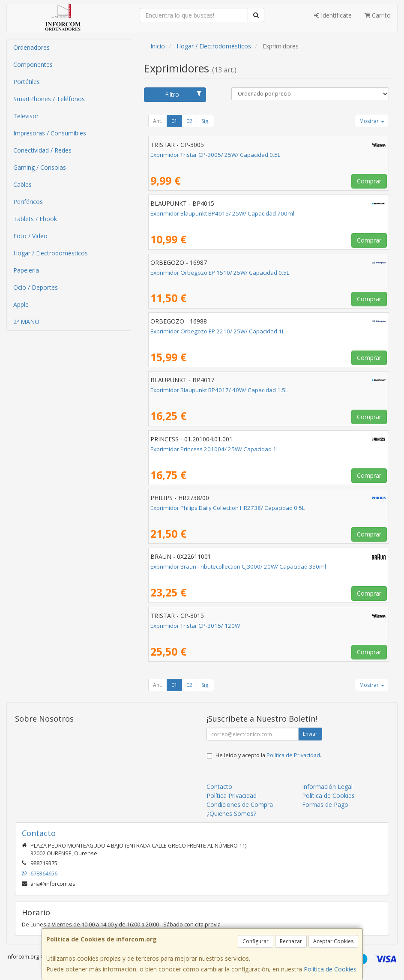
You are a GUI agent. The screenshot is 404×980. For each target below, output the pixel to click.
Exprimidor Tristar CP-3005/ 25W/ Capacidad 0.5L (215, 155)
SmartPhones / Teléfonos (49, 99)
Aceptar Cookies (333, 941)
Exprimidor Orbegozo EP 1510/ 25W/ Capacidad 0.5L (220, 273)
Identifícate (333, 15)
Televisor (26, 116)
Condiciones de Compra (240, 805)
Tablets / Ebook (35, 219)
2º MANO (26, 322)
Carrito (378, 15)
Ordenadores (31, 47)
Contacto (219, 787)
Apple (21, 304)
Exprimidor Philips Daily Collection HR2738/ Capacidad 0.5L (228, 508)
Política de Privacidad (293, 755)
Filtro (183, 94)
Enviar (310, 734)
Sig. (205, 121)
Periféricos (28, 202)
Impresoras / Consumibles (50, 133)
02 (189, 121)
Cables (22, 184)
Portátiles (27, 82)
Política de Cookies (330, 969)
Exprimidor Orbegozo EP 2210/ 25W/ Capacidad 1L (218, 331)
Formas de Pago (325, 805)
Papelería (26, 270)
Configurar (256, 941)
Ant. (158, 121)
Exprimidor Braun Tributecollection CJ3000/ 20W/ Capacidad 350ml (238, 566)
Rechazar (291, 941)
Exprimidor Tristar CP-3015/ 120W (195, 626)
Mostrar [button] (372, 121)
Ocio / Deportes (36, 287)
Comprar (369, 181)
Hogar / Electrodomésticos (51, 253)
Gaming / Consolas (40, 167)
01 (174, 121)
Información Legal (327, 787)
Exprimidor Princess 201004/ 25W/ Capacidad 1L (215, 449)
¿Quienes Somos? (231, 814)
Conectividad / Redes (42, 150)
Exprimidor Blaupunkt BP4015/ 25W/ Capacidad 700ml (222, 213)
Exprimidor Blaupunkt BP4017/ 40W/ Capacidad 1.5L (219, 390)
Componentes (33, 64)
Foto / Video (30, 236)
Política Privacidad (232, 796)
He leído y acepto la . (268, 755)
